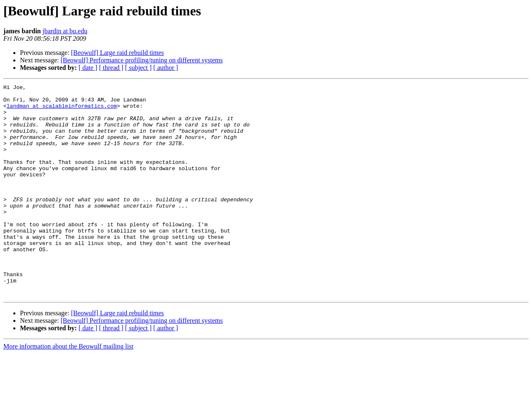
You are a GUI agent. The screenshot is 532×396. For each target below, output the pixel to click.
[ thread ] (111, 68)
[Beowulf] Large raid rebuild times (118, 53)
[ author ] (166, 68)
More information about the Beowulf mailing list (68, 389)
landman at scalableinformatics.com (62, 111)
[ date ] (88, 68)
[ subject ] (138, 68)
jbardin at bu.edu (65, 31)
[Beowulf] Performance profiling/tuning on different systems (142, 60)
